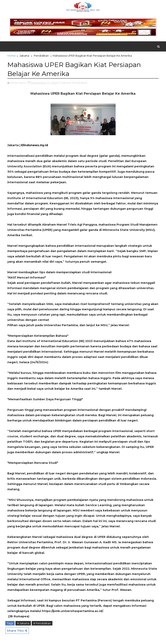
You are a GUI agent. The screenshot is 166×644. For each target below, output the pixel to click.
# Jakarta (23, 623)
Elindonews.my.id (35, 145)
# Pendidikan (42, 623)
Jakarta (24, 56)
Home (11, 56)
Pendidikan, (80, 83)
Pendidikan (41, 56)
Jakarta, (66, 83)
